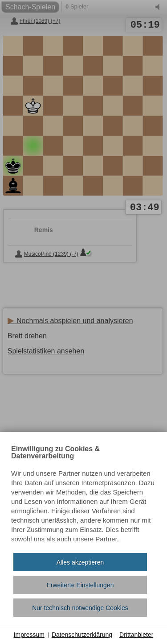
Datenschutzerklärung (82, 635)
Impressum (29, 635)
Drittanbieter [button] (136, 635)
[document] (83, 496)
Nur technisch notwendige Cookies (80, 608)
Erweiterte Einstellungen (80, 585)
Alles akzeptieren (80, 562)
